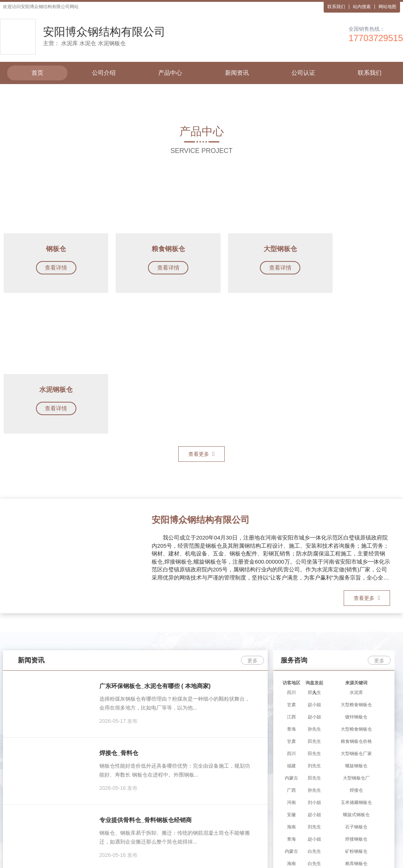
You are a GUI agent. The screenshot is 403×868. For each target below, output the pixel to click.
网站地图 (387, 7)
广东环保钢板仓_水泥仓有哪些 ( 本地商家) (155, 546)
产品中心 (170, 73)
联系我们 (336, 7)
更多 (252, 521)
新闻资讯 (237, 73)
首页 (37, 73)
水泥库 (178, 818)
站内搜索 (362, 7)
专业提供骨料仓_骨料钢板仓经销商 (146, 680)
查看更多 (201, 314)
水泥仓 (199, 818)
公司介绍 (104, 73)
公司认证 (303, 73)
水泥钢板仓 (225, 818)
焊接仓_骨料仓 (119, 613)
